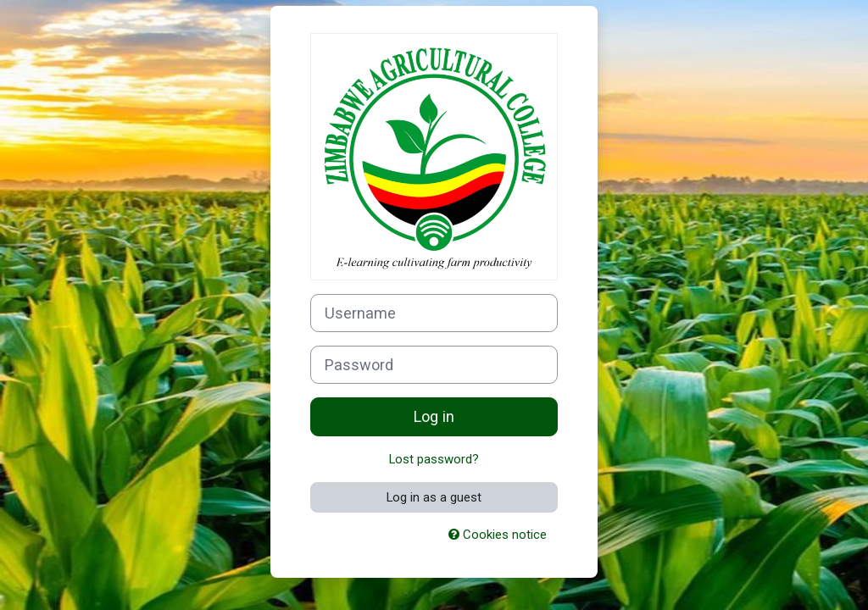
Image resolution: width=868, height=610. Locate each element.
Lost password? (434, 459)
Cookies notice (498, 535)
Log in (434, 416)
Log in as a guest (434, 497)
